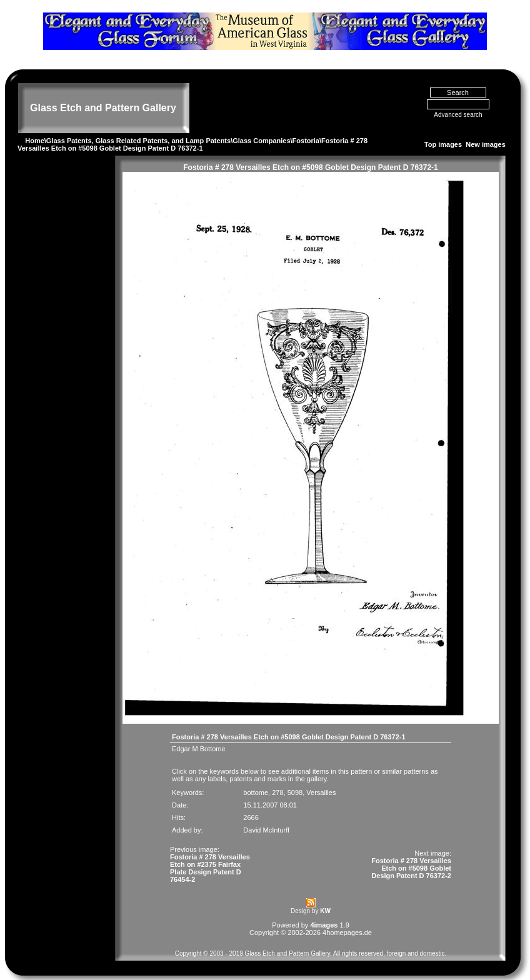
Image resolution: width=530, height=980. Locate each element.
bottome (256, 792)
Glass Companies (261, 141)
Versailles (321, 792)
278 (277, 792)
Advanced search (458, 115)
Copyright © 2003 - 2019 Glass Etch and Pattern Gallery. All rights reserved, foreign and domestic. (311, 953)
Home (35, 141)
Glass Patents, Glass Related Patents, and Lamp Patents (138, 141)
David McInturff (266, 830)
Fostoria (306, 141)
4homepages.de (347, 932)
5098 (295, 792)
